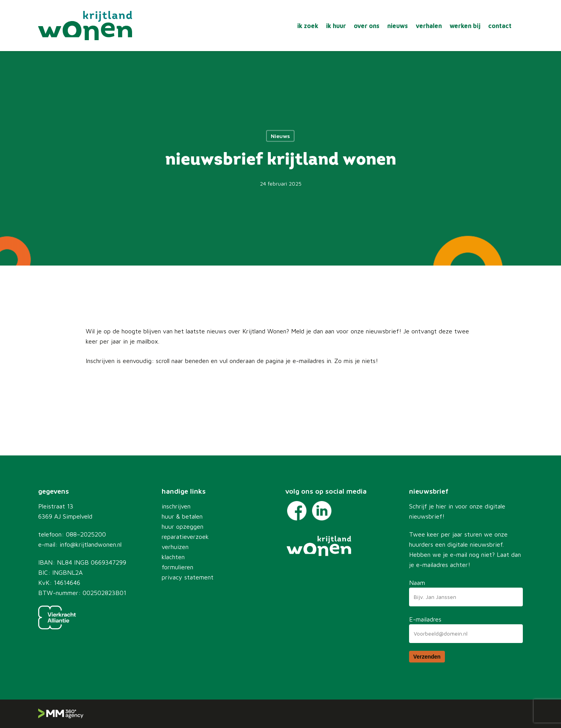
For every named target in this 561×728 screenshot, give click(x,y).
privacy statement (188, 577)
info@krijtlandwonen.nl (91, 544)
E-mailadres (425, 619)
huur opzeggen (183, 526)
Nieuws (280, 136)
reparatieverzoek (185, 537)
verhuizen (175, 547)
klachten (173, 557)
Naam (417, 583)
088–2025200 (86, 534)
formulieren (177, 567)
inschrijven (176, 506)
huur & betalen (182, 516)
